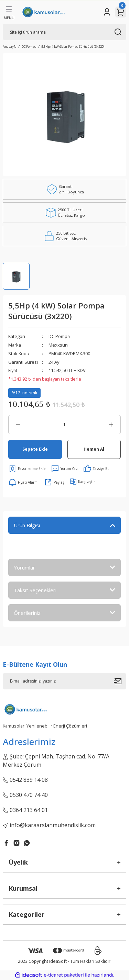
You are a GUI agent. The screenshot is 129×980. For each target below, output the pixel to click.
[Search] (64, 32)
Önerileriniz (27, 613)
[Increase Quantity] (111, 425)
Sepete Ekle (35, 449)
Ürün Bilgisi (27, 525)
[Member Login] (107, 12)
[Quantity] (64, 425)
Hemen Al (94, 449)
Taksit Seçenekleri (35, 590)
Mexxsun (58, 345)
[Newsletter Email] (64, 681)
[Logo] (43, 12)
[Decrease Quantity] (18, 425)
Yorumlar (24, 567)
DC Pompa (59, 336)
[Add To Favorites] (27, 469)
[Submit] (120, 681)
